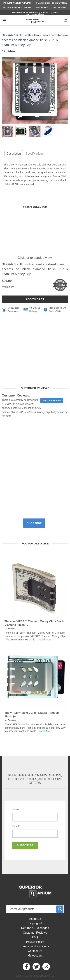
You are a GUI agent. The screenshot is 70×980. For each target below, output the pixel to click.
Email (16, 826)
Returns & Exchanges (35, 928)
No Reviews (9, 51)
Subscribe (25, 845)
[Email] (35, 834)
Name (16, 810)
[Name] (35, 817)
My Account (35, 956)
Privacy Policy (35, 942)
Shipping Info (35, 923)
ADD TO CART (35, 299)
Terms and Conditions (35, 946)
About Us (35, 919)
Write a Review (52, 401)
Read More (45, 640)
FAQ (35, 937)
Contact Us (35, 951)
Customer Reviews (35, 933)
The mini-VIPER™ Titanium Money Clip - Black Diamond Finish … (34, 623)
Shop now (34, 523)
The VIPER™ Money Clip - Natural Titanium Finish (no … (32, 714)
